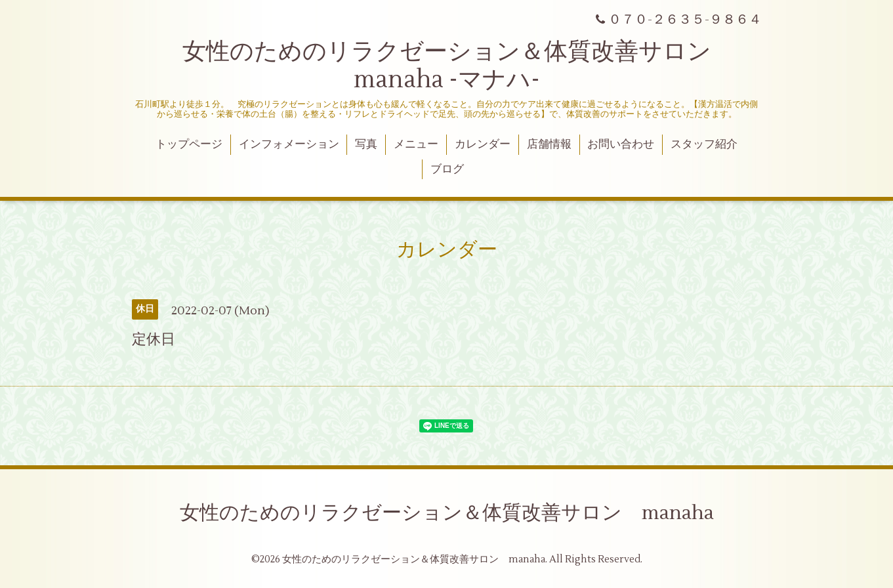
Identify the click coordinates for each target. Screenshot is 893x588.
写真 (366, 144)
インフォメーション (289, 144)
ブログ (447, 169)
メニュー (416, 144)
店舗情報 (549, 144)
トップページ (189, 144)
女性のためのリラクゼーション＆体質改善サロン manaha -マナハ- (459, 66)
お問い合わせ (621, 144)
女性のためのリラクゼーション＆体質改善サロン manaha (447, 513)
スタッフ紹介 (704, 144)
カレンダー (483, 144)
